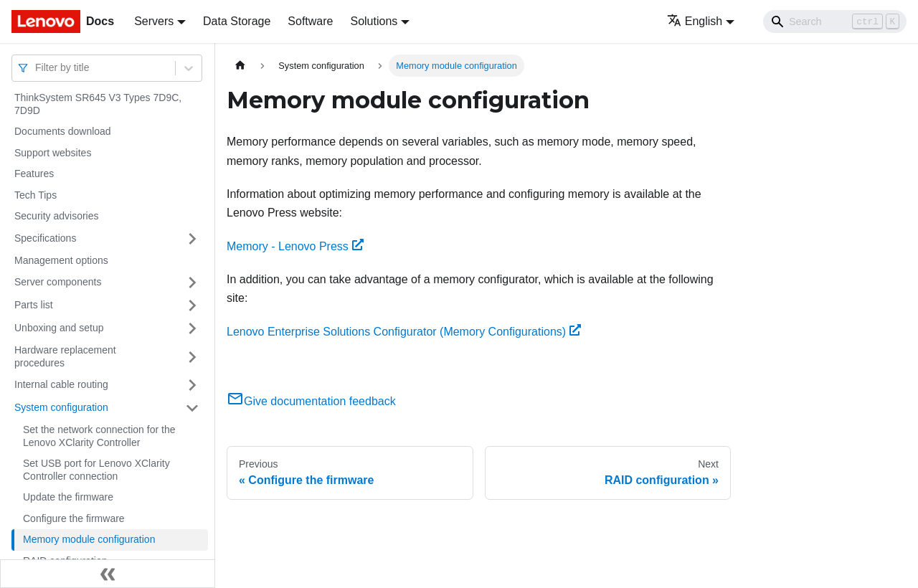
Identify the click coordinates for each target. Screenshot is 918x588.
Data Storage (237, 21)
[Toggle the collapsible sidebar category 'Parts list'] (192, 305)
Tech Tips (36, 195)
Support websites (53, 153)
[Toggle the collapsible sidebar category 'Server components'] (192, 283)
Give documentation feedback (311, 401)
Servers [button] (154, 21)
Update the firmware (68, 497)
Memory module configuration (89, 539)
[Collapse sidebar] (108, 574)
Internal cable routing (61, 384)
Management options (61, 260)
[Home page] (240, 66)
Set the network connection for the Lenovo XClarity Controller (99, 436)
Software (310, 21)
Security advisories (57, 216)
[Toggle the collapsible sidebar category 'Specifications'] (192, 239)
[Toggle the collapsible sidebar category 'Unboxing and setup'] (192, 328)
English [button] (695, 21)
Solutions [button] (374, 21)
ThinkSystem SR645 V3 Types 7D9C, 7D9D (98, 104)
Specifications (45, 238)
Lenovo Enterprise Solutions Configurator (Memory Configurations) (404, 332)
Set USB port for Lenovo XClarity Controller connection (96, 470)
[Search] (835, 22)
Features (34, 174)
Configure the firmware (74, 518)
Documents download (63, 131)
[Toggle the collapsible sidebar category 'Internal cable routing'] (192, 385)
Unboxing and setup (59, 328)
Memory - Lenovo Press (295, 246)
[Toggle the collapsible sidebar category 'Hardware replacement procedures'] (192, 357)
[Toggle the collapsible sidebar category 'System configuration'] (192, 408)
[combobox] (37, 68)
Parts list (34, 305)
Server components (58, 282)
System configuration (61, 407)
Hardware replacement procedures (65, 356)
